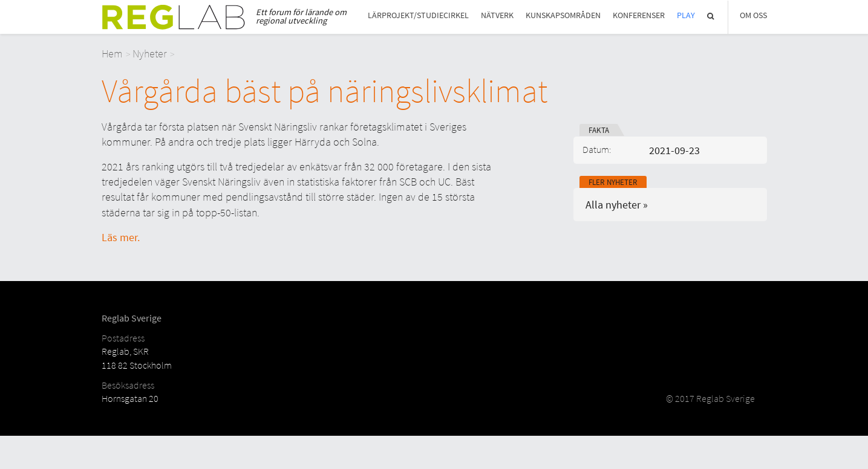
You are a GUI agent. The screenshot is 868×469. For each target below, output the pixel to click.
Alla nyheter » (617, 205)
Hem (112, 53)
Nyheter (150, 53)
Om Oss (753, 15)
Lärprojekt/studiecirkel (418, 15)
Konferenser (639, 15)
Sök (711, 16)
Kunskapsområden (563, 15)
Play (686, 15)
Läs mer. (121, 237)
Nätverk (497, 15)
